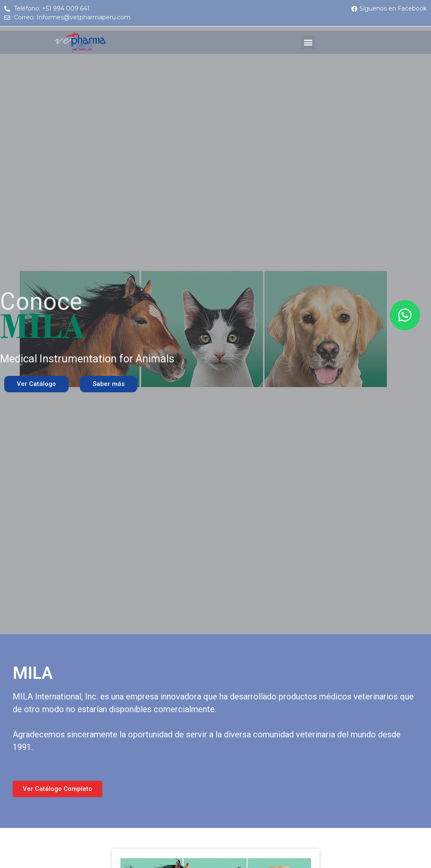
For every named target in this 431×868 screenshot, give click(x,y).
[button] (308, 42)
